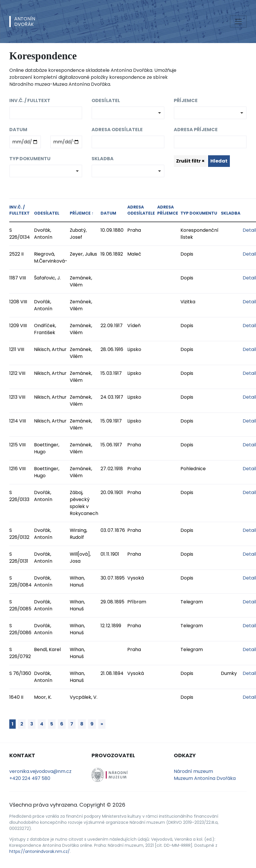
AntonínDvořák (25, 22)
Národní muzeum (193, 771)
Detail (249, 230)
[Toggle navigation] (238, 22)
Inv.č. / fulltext (30, 100)
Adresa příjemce (196, 130)
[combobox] (128, 113)
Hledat (219, 161)
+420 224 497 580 (30, 778)
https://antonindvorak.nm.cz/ (40, 851)
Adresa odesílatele (117, 130)
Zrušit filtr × (190, 161)
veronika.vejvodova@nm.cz (40, 771)
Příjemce (186, 100)
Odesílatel (106, 100)
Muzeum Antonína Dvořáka (205, 778)
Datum (18, 130)
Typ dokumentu (30, 159)
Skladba (103, 159)
